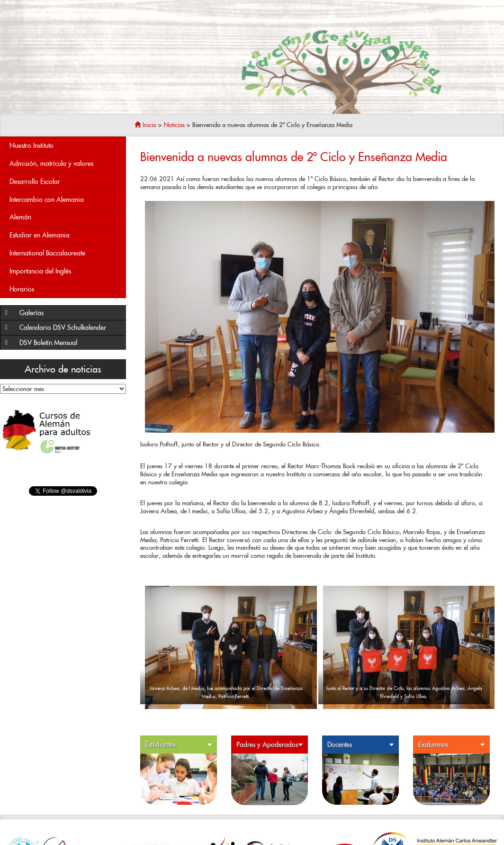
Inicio (145, 125)
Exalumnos (452, 745)
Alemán (65, 217)
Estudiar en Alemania (40, 235)
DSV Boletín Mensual (70, 343)
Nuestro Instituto (65, 146)
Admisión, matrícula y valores (65, 164)
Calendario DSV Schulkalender (63, 327)
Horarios (65, 289)
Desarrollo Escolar (65, 182)
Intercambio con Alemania (65, 200)
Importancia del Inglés (65, 271)
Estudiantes (179, 745)
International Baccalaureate (65, 253)
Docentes (361, 745)
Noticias (174, 125)
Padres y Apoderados (270, 745)
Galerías (70, 313)
